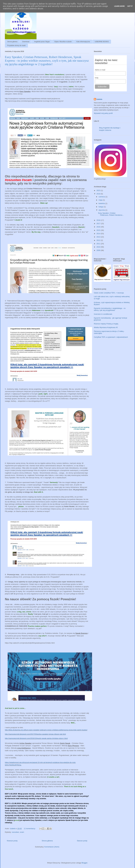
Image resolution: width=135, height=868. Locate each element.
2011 (99, 244)
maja (101, 200)
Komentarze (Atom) (52, 847)
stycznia (102, 210)
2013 (99, 237)
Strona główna (12, 42)
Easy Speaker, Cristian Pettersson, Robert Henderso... (111, 214)
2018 (99, 220)
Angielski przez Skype (42, 42)
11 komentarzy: (30, 829)
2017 (99, 224)
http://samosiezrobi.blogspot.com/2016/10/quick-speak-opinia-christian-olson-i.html (36, 738)
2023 (99, 190)
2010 (99, 247)
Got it (130, 6)
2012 (99, 240)
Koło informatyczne (83, 42)
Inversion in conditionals (103, 314)
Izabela (99, 99)
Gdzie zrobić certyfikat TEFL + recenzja (109, 293)
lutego (101, 207)
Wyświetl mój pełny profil (103, 113)
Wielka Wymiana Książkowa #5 (106, 327)
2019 (99, 194)
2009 (99, 250)
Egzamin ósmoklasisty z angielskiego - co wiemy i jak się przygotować (110, 309)
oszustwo (15, 832)
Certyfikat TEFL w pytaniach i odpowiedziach (111, 337)
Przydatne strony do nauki (16, 45)
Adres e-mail (100, 70)
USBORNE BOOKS (102, 42)
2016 (99, 227)
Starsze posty (82, 841)
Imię (97, 78)
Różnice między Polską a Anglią (106, 324)
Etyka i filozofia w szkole (63, 42)
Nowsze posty (12, 841)
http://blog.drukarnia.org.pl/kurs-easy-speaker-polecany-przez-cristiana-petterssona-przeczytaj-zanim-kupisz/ (46, 730)
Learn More (119, 6)
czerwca (102, 197)
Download (26, 42)
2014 (99, 234)
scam (22, 832)
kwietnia (102, 203)
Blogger (84, 863)
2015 (99, 230)
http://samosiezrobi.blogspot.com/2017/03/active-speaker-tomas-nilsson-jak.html (35, 734)
